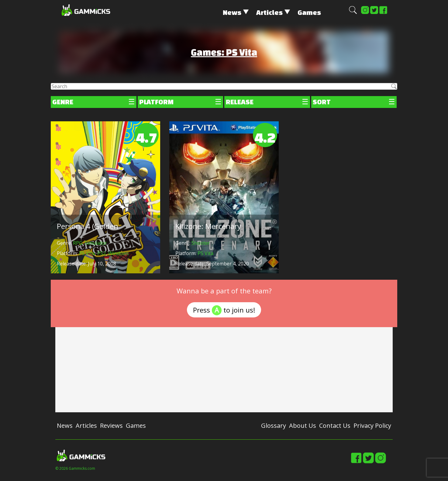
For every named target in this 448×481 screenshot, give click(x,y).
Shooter (201, 243)
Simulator (96, 243)
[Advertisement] (224, 370)
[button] (353, 13)
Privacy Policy (372, 426)
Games (309, 12)
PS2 (102, 253)
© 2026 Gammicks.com (75, 468)
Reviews (111, 426)
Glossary (274, 426)
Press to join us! (224, 310)
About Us (303, 426)
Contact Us (335, 426)
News (232, 12)
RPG (78, 243)
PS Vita (87, 253)
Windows (119, 253)
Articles (269, 12)
